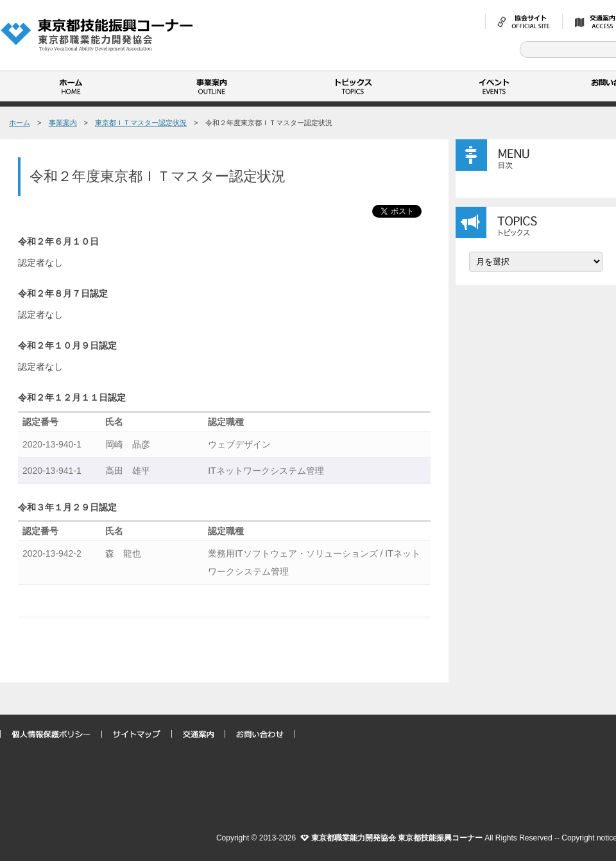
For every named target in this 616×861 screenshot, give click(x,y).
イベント (494, 86)
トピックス (353, 86)
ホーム (71, 86)
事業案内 (212, 86)
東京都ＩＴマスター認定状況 (141, 123)
